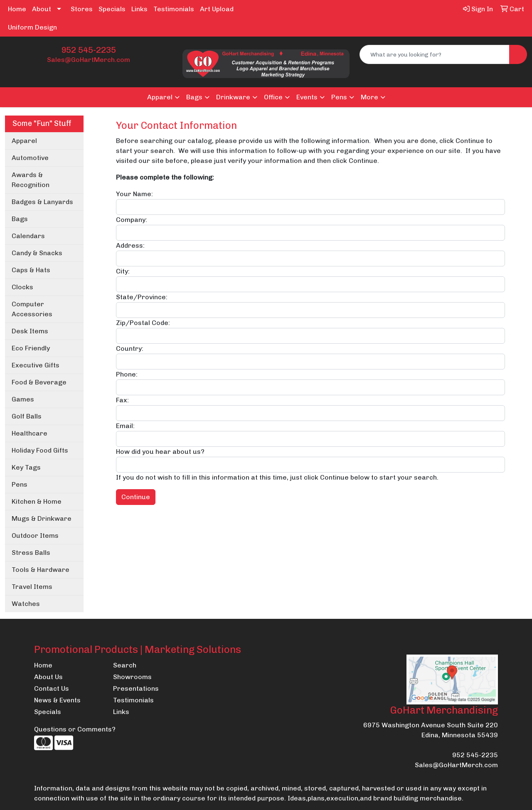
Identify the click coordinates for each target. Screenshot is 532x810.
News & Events (57, 700)
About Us (48, 677)
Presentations (136, 688)
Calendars (28, 236)
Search (125, 665)
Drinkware (233, 97)
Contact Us (52, 688)
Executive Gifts (36, 365)
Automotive (30, 158)
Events (307, 97)
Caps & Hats (31, 270)
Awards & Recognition (31, 180)
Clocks (22, 287)
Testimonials (174, 9)
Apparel (160, 97)
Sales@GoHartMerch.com (89, 60)
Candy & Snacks (37, 253)
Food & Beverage (39, 382)
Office (273, 97)
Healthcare (30, 433)
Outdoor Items (35, 535)
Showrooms (132, 677)
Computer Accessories (32, 309)
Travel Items (32, 587)
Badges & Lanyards (42, 202)
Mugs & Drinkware (42, 518)
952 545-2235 (89, 50)
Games (23, 399)
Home (17, 9)
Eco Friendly (31, 348)
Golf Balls (27, 416)
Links (139, 9)
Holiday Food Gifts (40, 450)
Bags (194, 97)
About (42, 9)
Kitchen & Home (37, 501)
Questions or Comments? (75, 729)
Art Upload (217, 9)
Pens (339, 97)
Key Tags (26, 467)
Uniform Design (32, 27)
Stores (82, 9)
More (369, 97)
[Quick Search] (435, 54)
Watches (26, 604)
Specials (112, 9)
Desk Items (30, 331)
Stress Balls (31, 553)
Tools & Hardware (41, 570)
